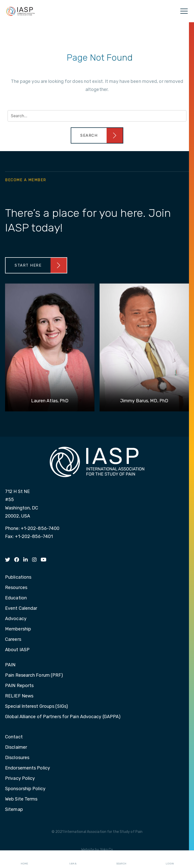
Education (16, 598)
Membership (18, 629)
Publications (18, 577)
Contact (14, 737)
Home (24, 859)
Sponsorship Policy (25, 789)
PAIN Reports (19, 686)
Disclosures (17, 758)
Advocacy (16, 619)
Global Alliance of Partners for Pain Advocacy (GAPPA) (63, 717)
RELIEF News (19, 696)
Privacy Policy (20, 779)
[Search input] (97, 116)
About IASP (17, 650)
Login (170, 859)
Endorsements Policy (28, 768)
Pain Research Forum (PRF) (34, 675)
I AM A (73, 859)
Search (121, 859)
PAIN (10, 665)
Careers (13, 640)
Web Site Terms (21, 799)
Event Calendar (21, 608)
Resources (16, 588)
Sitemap (14, 810)
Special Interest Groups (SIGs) (37, 707)
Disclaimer (16, 747)
